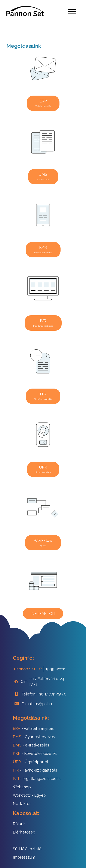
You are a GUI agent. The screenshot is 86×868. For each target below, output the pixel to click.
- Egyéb (29, 795)
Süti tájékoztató (27, 849)
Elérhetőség (24, 832)
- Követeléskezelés (35, 753)
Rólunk (19, 824)
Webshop (22, 787)
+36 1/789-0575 (51, 694)
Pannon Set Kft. (28, 669)
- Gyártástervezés (34, 737)
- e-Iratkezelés (31, 745)
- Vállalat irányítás (33, 728)
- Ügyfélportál (30, 762)
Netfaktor (22, 804)
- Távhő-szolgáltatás (35, 770)
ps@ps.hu (43, 704)
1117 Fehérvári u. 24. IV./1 (47, 682)
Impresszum (24, 857)
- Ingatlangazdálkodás (37, 779)
